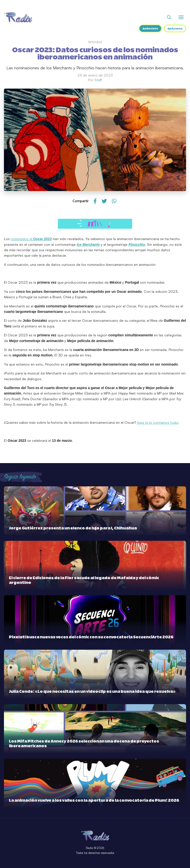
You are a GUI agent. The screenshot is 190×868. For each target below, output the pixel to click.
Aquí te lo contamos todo (157, 422)
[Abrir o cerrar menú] (181, 17)
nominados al (31, 239)
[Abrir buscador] (169, 17)
